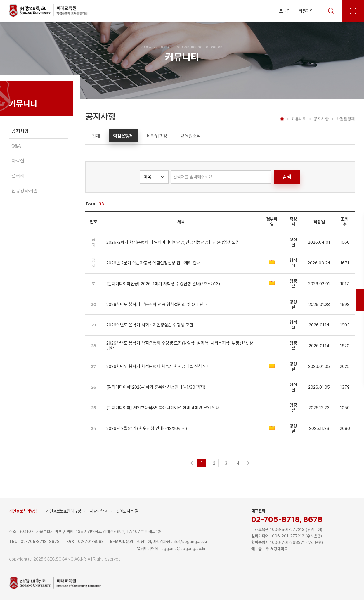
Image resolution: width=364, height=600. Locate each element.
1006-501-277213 (287, 530)
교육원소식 (190, 136)
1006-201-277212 (287, 536)
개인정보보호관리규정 (63, 511)
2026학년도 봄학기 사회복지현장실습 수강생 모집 (150, 325)
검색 (287, 177)
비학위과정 (157, 136)
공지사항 (20, 131)
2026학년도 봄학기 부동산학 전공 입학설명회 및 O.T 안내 (157, 305)
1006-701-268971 (288, 542)
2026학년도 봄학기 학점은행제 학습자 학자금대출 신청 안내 (158, 366)
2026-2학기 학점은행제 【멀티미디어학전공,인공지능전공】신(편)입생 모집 (173, 242)
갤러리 (18, 176)
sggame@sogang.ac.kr (184, 549)
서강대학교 (98, 511)
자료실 (18, 161)
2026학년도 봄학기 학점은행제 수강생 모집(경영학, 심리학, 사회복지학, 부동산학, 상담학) (180, 346)
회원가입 (306, 11)
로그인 (285, 11)
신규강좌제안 (25, 191)
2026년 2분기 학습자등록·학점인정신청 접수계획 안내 (153, 263)
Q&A (16, 146)
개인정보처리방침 (23, 511)
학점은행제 (123, 136)
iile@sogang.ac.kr (190, 542)
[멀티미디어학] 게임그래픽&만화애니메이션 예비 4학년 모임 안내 (163, 408)
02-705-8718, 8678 (287, 519)
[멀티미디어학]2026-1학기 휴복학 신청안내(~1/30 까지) (156, 387)
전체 (96, 136)
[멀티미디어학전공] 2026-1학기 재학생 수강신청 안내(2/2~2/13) (163, 284)
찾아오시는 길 (127, 511)
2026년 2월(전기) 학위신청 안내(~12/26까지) (147, 428)
